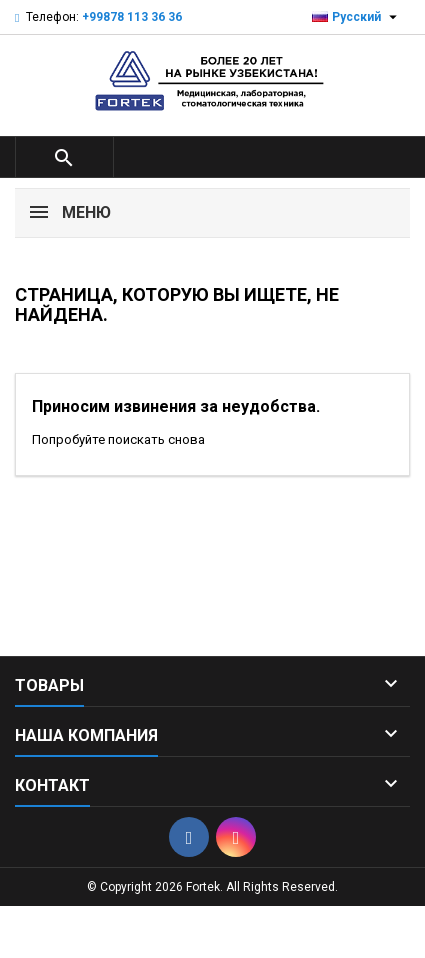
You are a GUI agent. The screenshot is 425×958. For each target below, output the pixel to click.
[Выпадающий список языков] (357, 17)
